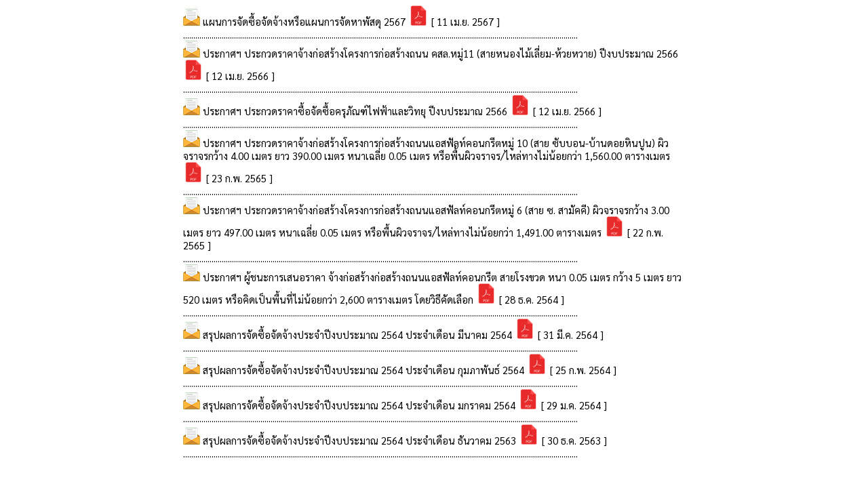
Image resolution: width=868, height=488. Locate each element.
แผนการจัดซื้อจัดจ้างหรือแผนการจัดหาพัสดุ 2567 (305, 21)
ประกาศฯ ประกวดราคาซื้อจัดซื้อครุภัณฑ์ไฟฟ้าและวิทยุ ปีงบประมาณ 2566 (356, 111)
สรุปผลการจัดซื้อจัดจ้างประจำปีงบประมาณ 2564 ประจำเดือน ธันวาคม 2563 (361, 440)
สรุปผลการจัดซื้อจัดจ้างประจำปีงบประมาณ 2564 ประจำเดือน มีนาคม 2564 (359, 334)
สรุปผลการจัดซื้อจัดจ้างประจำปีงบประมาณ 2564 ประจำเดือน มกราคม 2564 (360, 405)
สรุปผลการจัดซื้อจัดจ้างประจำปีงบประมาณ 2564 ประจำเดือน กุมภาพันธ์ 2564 (365, 370)
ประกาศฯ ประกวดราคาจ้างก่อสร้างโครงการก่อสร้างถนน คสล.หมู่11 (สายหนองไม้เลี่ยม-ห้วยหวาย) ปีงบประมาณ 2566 (440, 53)
